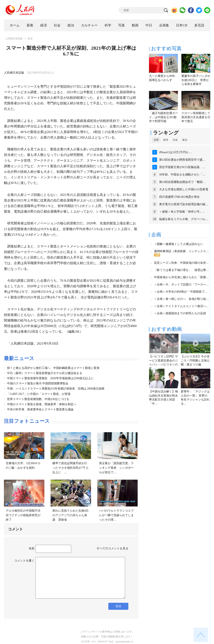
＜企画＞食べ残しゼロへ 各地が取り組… (181, 299)
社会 (57, 25)
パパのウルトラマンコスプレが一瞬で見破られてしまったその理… (116, 515)
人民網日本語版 (14, 39)
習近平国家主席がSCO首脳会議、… (182, 167)
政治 (71, 25)
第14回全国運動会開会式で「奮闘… (182, 182)
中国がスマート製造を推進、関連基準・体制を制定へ (42, 404)
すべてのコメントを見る (112, 548)
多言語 (199, 25)
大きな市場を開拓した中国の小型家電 (184, 189)
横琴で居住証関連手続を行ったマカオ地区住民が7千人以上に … (70, 468)
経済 (44, 25)
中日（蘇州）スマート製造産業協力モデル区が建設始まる (45, 373)
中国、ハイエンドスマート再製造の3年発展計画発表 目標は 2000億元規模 (56, 389)
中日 (149, 25)
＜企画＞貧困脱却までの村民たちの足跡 (180, 313)
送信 (118, 606)
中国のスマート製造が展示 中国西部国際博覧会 (38, 383)
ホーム (15, 25)
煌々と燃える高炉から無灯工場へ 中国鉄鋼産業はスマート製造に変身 (53, 368)
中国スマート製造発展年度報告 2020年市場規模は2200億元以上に (50, 378)
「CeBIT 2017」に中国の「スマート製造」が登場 (39, 394)
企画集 (164, 25)
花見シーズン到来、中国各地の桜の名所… (181, 263)
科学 (108, 25)
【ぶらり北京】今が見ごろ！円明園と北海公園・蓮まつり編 (195, 360)
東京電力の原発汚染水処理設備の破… (184, 204)
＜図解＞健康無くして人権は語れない (179, 244)
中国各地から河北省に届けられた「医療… (181, 277)
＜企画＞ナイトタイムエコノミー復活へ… (181, 306)
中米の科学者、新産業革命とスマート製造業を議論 (40, 409)
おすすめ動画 (167, 329)
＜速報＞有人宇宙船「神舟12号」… (182, 212)
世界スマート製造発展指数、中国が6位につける (38, 399)
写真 (122, 25)
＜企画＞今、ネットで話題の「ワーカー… (181, 284)
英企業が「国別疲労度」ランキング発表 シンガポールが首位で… (116, 468)
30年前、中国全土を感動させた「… (182, 175)
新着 (30, 25)
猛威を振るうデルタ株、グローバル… (184, 219)
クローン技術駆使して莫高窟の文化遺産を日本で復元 (196, 117)
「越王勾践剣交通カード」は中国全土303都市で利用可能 (163, 117)
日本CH (182, 25)
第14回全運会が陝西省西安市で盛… (182, 160)
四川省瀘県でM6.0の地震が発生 (180, 197)
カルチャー (89, 25)
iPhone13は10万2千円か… (175, 152)
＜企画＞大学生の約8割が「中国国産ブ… (181, 292)
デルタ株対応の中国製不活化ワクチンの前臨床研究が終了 (23, 515)
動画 (135, 25)
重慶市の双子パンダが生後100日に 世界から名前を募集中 (196, 80)
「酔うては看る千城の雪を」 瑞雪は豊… (181, 270)
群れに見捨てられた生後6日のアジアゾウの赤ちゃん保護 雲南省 (70, 515)
